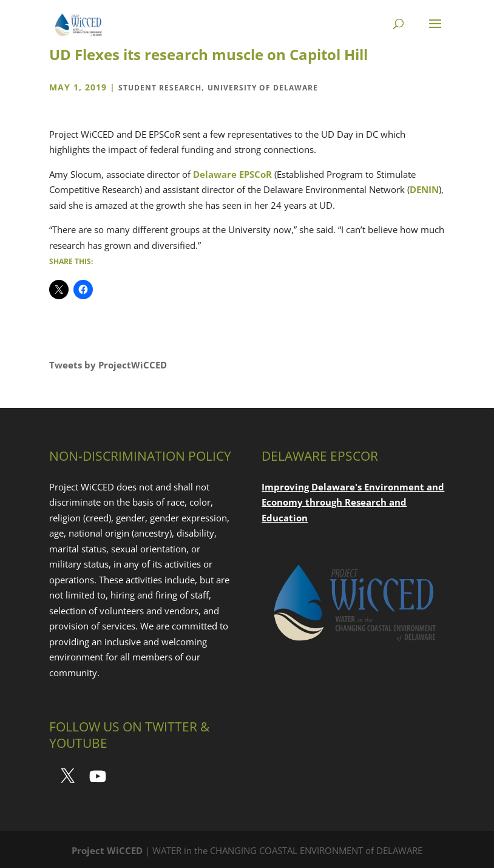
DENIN (424, 189)
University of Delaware (263, 88)
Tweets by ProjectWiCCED (108, 365)
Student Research (160, 88)
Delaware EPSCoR (232, 174)
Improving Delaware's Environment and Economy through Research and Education (353, 502)
